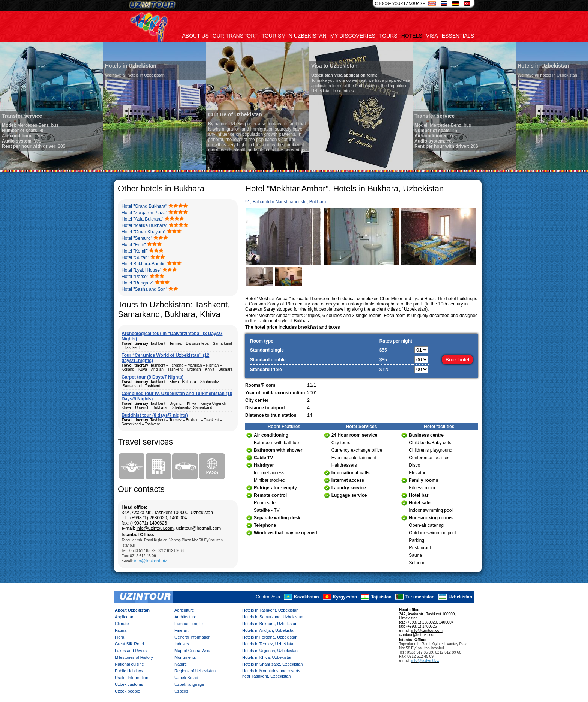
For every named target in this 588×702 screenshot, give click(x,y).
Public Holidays (129, 671)
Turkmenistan (420, 597)
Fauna (121, 630)
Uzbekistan (460, 597)
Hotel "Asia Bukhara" (142, 219)
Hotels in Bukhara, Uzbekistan (270, 624)
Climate (122, 624)
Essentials (458, 36)
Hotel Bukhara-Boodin (143, 264)
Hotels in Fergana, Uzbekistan (270, 637)
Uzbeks (181, 691)
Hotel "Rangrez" (137, 283)
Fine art (181, 630)
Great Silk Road (129, 644)
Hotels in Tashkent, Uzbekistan (270, 610)
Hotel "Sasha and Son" (144, 289)
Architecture (185, 617)
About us (196, 36)
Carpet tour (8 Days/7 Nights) (152, 377)
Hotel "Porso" (135, 277)
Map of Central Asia (192, 651)
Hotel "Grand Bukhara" (144, 206)
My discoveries (353, 36)
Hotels (412, 36)
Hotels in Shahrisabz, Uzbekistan (272, 664)
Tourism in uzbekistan (294, 36)
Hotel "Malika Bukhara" (145, 225)
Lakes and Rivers (131, 651)
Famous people (189, 624)
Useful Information (131, 678)
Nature (181, 664)
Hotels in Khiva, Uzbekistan (267, 657)
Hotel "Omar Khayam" (143, 232)
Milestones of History (134, 657)
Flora (119, 637)
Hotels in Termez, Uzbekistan (269, 644)
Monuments (185, 657)
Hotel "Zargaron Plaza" (144, 213)
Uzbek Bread (186, 678)
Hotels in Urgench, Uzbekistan (270, 651)
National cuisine (129, 664)
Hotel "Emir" (134, 245)
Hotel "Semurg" (137, 238)
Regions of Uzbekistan (195, 671)
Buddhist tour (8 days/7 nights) (155, 415)
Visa (432, 36)
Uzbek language (189, 684)
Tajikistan (381, 597)
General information (193, 637)
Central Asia (268, 597)
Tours (388, 36)
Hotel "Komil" (135, 251)
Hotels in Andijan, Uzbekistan (269, 630)
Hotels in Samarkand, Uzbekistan (273, 617)
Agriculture (184, 610)
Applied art (125, 617)
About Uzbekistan (132, 610)
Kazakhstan (307, 597)
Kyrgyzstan (345, 597)
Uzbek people (127, 691)
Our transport (235, 36)
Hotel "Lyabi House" (141, 270)
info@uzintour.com (155, 528)
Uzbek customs (129, 684)
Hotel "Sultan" (135, 257)
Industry (182, 644)
